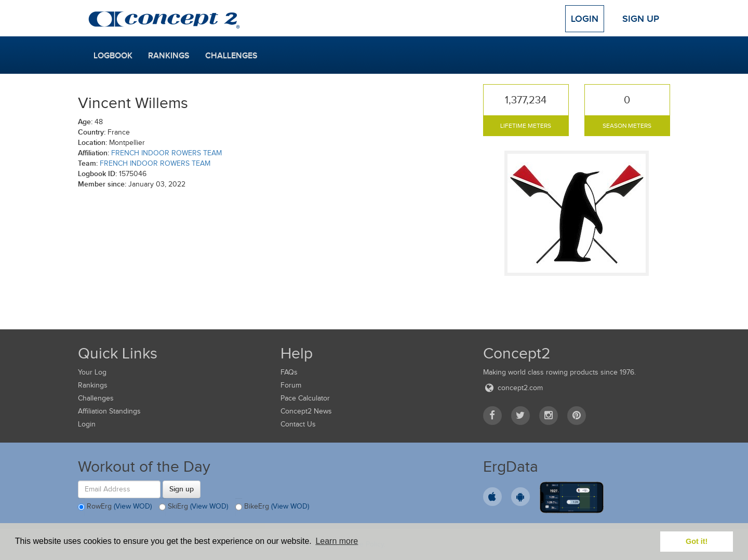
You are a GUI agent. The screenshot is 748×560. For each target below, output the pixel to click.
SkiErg (193, 507)
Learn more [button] (337, 541)
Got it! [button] (697, 541)
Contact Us (298, 424)
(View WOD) (133, 506)
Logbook (113, 56)
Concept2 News (306, 411)
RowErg (115, 507)
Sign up (182, 489)
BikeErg (272, 507)
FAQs (289, 372)
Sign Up (641, 19)
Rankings (169, 56)
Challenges (231, 56)
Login (585, 19)
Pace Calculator (305, 398)
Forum (291, 385)
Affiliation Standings (109, 411)
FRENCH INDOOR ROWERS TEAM (166, 153)
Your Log (92, 372)
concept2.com (513, 388)
